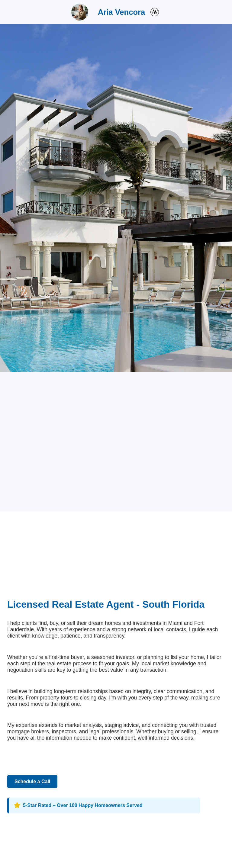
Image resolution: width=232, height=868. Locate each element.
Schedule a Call (32, 781)
